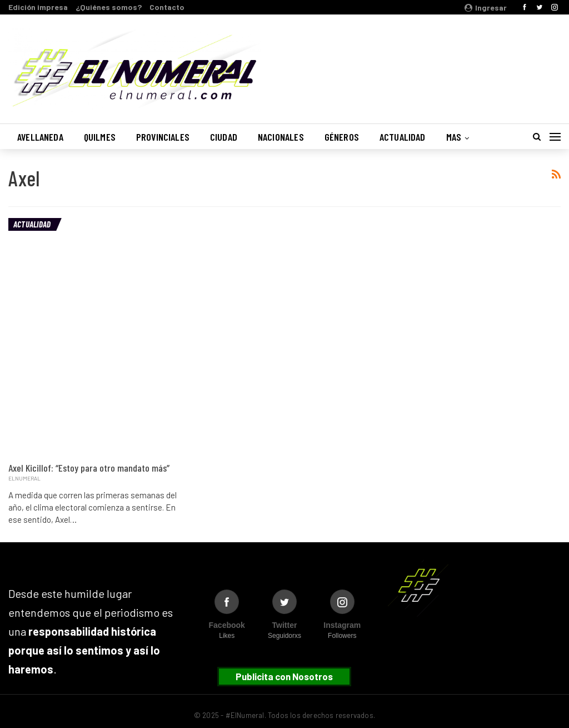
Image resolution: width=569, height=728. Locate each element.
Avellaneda (40, 137)
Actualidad (403, 137)
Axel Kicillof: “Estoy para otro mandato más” (89, 468)
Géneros (342, 137)
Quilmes (100, 137)
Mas (454, 137)
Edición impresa (38, 7)
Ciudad (224, 137)
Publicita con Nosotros (284, 676)
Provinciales (163, 137)
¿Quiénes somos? (109, 7)
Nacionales (281, 137)
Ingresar (486, 8)
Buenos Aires (418, 63)
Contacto (167, 7)
